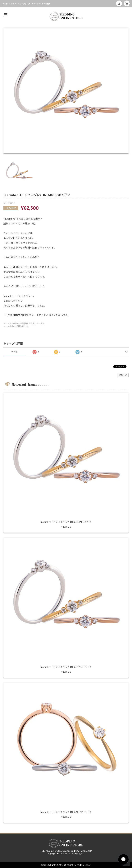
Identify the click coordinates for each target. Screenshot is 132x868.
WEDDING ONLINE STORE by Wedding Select (69, 865)
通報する (123, 375)
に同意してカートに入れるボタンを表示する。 (39, 315)
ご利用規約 (14, 315)
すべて (14, 352)
